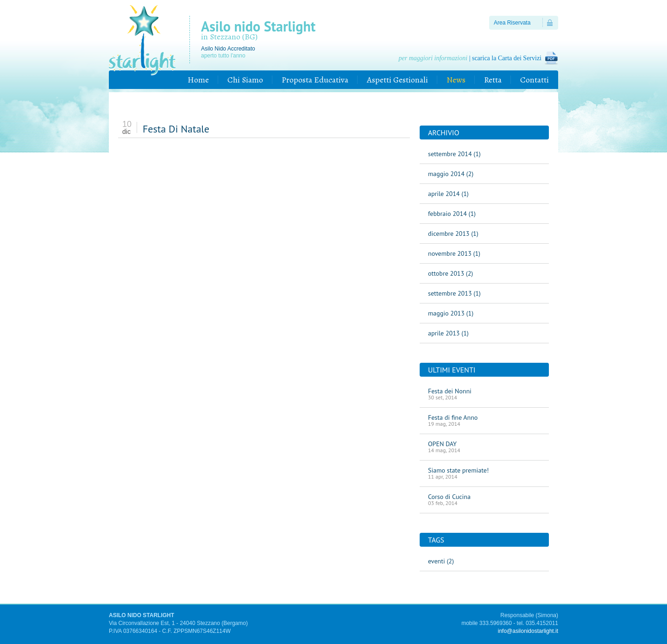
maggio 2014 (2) (451, 174)
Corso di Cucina (484, 499)
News (456, 80)
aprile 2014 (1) (448, 194)
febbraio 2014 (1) (452, 214)
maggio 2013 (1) (451, 313)
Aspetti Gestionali (397, 80)
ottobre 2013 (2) (450, 273)
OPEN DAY (484, 447)
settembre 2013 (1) (454, 293)
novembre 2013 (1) (454, 253)
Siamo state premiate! (484, 473)
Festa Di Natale (176, 129)
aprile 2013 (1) (448, 333)
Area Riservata (512, 23)
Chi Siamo (245, 80)
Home (198, 80)
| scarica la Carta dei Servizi (470, 58)
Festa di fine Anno (484, 420)
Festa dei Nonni (484, 394)
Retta (493, 80)
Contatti (535, 80)
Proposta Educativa (315, 80)
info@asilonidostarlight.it (528, 631)
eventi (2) (441, 561)
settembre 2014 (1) (454, 154)
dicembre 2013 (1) (453, 234)
